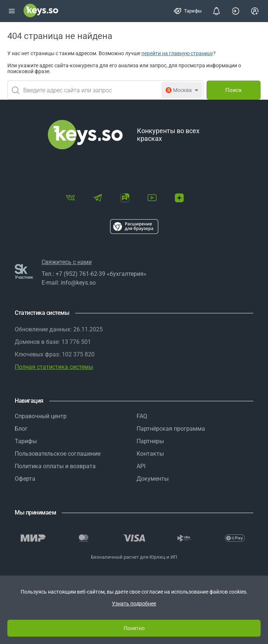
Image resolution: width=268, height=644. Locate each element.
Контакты (150, 454)
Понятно (134, 628)
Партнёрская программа (171, 429)
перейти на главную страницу (177, 53)
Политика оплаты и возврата (55, 466)
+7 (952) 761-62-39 (80, 274)
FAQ (142, 416)
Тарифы (26, 441)
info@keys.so (78, 283)
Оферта (25, 479)
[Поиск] (234, 90)
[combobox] (105, 90)
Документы (153, 479)
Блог (21, 429)
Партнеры (150, 441)
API (141, 466)
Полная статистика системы (54, 367)
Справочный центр (41, 416)
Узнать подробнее (134, 604)
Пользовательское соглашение (58, 454)
